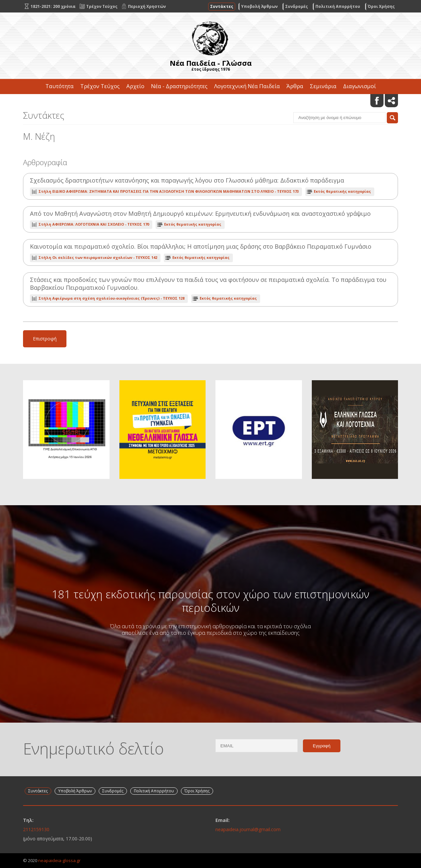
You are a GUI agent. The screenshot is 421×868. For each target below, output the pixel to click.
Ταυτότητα (60, 86)
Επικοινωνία (210, 101)
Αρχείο (135, 86)
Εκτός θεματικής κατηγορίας (342, 191)
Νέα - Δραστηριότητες (179, 86)
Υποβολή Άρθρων (259, 6)
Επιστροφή (45, 339)
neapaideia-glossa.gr (59, 860)
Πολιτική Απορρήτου (338, 6)
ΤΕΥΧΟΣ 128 (111, 298)
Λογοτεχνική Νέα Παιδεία (247, 86)
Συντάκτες (222, 6)
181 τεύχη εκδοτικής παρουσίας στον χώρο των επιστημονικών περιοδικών (210, 601)
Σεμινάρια (323, 86)
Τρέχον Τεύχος (100, 86)
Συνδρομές (297, 6)
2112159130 (36, 829)
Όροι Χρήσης (381, 6)
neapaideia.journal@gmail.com (248, 829)
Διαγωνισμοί (359, 86)
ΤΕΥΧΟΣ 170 (94, 224)
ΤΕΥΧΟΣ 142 (98, 257)
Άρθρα (295, 86)
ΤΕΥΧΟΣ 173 (169, 191)
